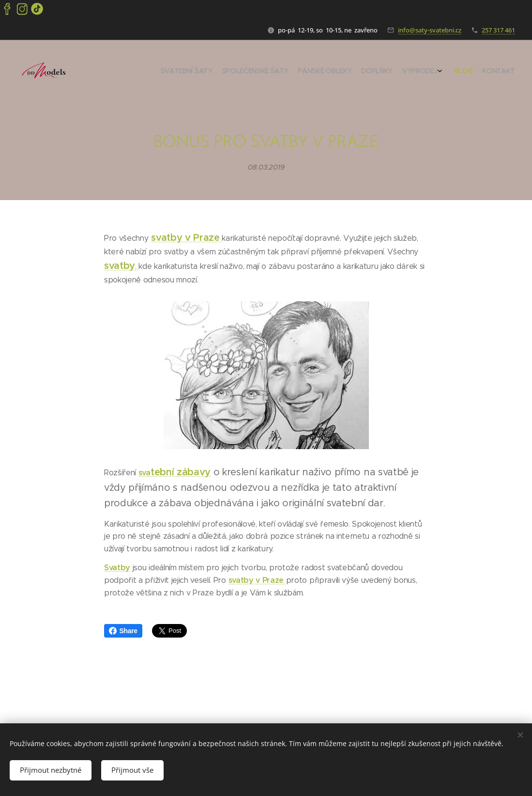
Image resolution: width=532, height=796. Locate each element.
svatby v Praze (185, 238)
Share (123, 631)
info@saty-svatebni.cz (430, 30)
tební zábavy (180, 472)
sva (144, 473)
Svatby (117, 568)
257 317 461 (498, 30)
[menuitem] (451, 72)
